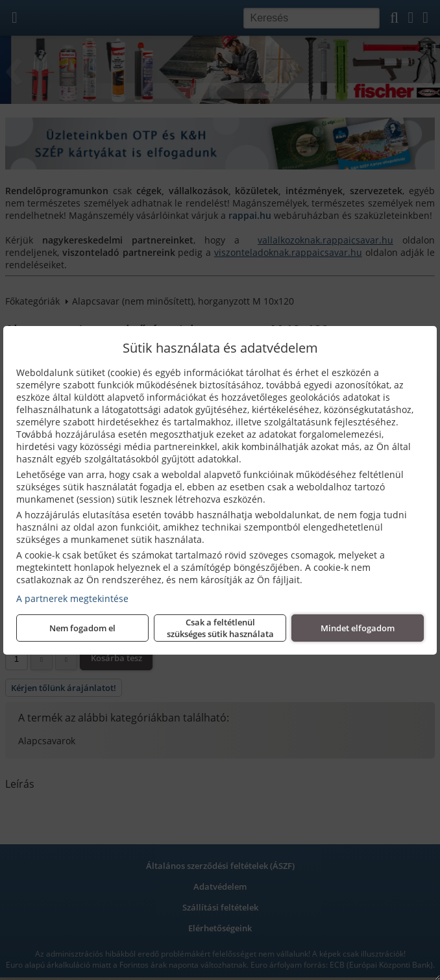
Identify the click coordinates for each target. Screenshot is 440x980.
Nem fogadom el (82, 628)
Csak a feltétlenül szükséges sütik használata (220, 628)
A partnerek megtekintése (72, 598)
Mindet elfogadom (358, 628)
